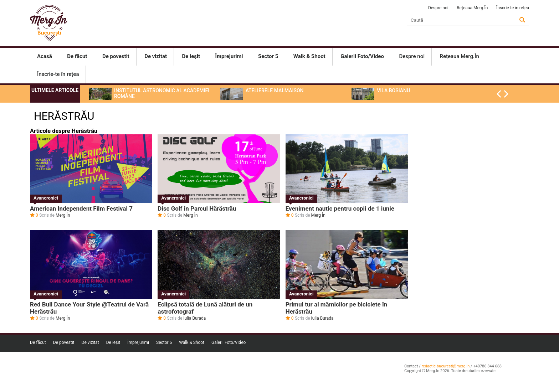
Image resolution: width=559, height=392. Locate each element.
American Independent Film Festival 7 (81, 208)
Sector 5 (164, 342)
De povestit (64, 342)
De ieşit (113, 342)
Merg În (63, 215)
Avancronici (46, 198)
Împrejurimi (138, 342)
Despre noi (438, 8)
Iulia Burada (194, 318)
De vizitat (90, 342)
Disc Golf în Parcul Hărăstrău (197, 208)
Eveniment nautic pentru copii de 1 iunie (340, 208)
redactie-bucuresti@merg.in (445, 366)
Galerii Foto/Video (229, 342)
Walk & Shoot (192, 342)
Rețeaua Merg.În (472, 8)
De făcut (38, 342)
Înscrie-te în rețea (513, 8)
